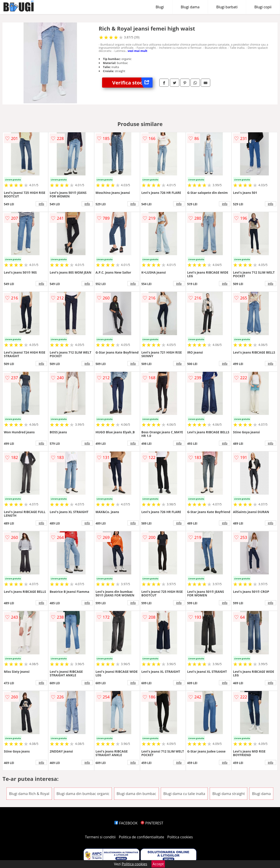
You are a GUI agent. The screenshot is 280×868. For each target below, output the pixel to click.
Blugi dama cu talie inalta (184, 794)
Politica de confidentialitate (142, 837)
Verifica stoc (132, 83)
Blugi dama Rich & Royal (29, 794)
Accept (158, 864)
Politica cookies (180, 837)
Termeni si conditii (100, 837)
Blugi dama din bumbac (136, 794)
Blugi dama (190, 7)
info (42, 204)
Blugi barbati (227, 7)
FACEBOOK (126, 823)
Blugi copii (263, 7)
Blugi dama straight (229, 794)
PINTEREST (152, 823)
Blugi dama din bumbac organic (83, 794)
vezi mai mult (138, 51)
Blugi (160, 7)
